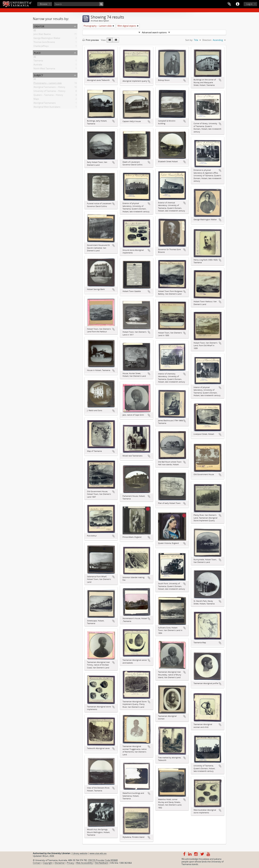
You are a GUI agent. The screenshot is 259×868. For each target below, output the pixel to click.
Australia (38, 65)
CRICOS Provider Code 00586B (103, 860)
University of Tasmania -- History (49, 92)
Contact (37, 863)
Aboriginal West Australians (47, 107)
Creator (39, 26)
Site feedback (102, 863)
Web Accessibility (84, 863)
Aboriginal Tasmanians (45, 103)
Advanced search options (154, 32)
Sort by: (189, 40)
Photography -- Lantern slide (48, 84)
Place (37, 52)
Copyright (48, 863)
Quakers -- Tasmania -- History (48, 96)
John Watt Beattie (42, 35)
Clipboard (229, 4)
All (35, 31)
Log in (249, 4)
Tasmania (38, 61)
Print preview (91, 40)
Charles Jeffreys (41, 47)
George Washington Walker (47, 39)
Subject (38, 75)
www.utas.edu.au (98, 853)
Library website (80, 853)
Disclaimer (60, 863)
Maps (36, 100)
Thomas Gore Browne (44, 43)
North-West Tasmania (44, 69)
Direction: (207, 40)
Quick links (238, 4)
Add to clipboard (113, 81)
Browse (44, 4)
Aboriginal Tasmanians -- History (49, 88)
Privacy (70, 863)
